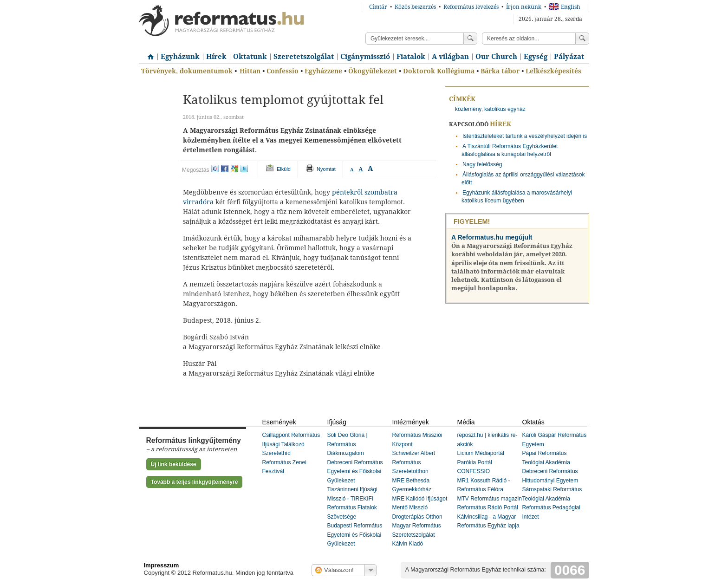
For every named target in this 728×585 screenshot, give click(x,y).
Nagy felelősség (482, 164)
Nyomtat (326, 169)
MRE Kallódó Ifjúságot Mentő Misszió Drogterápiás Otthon (420, 508)
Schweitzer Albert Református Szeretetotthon (414, 462)
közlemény (468, 109)
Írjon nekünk (524, 7)
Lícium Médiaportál (481, 453)
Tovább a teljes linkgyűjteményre (195, 482)
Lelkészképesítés (553, 71)
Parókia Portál (475, 462)
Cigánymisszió (365, 57)
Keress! (582, 39)
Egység (536, 57)
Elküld (284, 169)
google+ (234, 169)
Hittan (250, 71)
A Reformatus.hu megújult (492, 237)
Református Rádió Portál (488, 507)
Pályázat (569, 57)
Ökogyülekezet (373, 71)
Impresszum (162, 565)
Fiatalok (411, 57)
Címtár (378, 7)
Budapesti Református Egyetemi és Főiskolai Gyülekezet (355, 535)
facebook (225, 169)
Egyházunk (180, 57)
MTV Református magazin (490, 499)
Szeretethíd (276, 453)
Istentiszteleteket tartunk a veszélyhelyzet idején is (525, 136)
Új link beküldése (174, 464)
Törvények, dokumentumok (187, 71)
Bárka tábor (500, 71)
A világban (450, 57)
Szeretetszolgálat (304, 57)
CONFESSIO (474, 471)
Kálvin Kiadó (408, 544)
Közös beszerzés (415, 7)
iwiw (215, 169)
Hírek (216, 57)
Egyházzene (323, 71)
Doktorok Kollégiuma (439, 71)
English (565, 7)
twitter (244, 169)
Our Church (496, 57)
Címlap (148, 53)
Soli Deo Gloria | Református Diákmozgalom (348, 444)
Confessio (283, 71)
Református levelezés (471, 7)
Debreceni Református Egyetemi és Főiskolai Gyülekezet (355, 471)
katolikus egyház (505, 109)
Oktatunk (250, 57)
